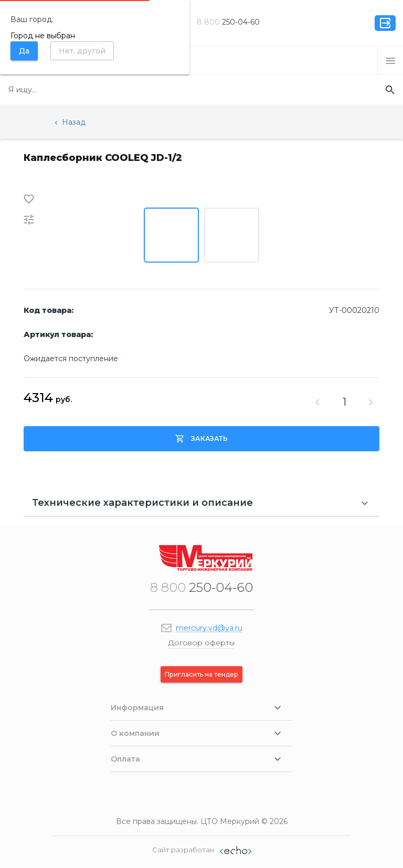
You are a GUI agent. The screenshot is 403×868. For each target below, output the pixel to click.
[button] (390, 61)
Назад (69, 122)
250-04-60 (228, 22)
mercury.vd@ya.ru (209, 628)
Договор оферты (201, 643)
